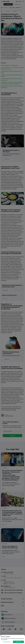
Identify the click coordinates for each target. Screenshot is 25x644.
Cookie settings (7, 642)
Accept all (18, 642)
